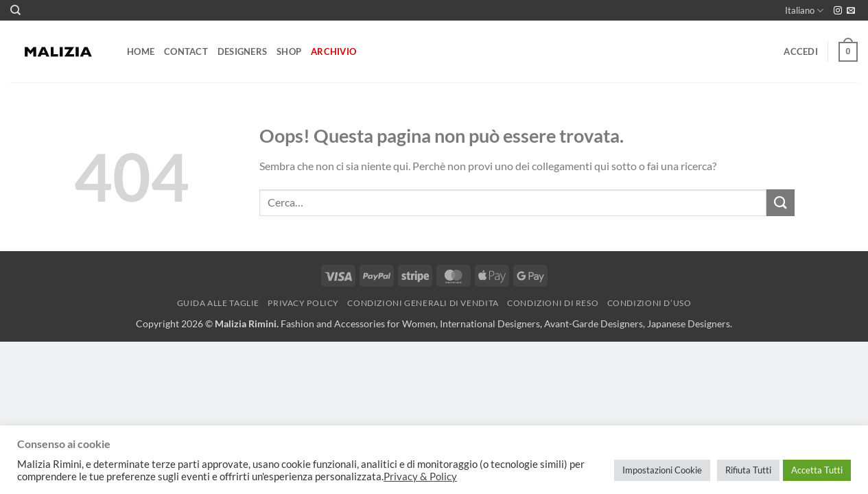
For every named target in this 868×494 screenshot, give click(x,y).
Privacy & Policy (420, 477)
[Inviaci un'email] (851, 11)
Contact (186, 51)
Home (141, 51)
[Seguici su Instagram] (838, 11)
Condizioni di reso (553, 303)
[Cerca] (15, 10)
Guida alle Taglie (218, 303)
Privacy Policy (303, 303)
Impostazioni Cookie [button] (662, 470)
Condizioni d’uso (649, 303)
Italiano (804, 11)
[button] (801, 51)
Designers (242, 51)
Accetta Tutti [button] (817, 470)
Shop (289, 51)
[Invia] (780, 203)
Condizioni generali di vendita (423, 303)
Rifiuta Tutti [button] (748, 470)
